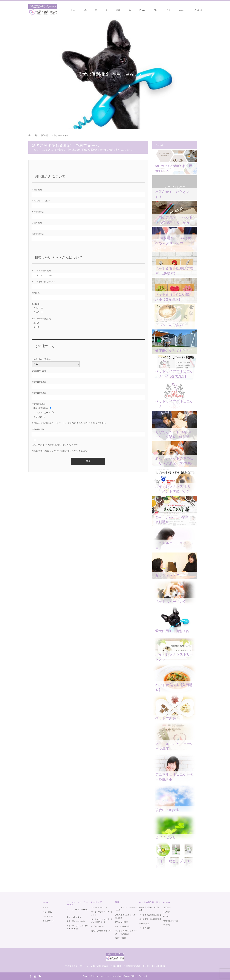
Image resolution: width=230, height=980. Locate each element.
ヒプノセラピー (97, 926)
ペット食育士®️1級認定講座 (150, 915)
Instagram (35, 976)
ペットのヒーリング (99, 907)
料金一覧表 (47, 912)
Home (73, 10)
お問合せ (167, 907)
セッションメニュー (75, 917)
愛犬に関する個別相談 (76, 921)
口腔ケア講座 (121, 938)
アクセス (167, 912)
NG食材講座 (144, 924)
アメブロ (167, 925)
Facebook (30, 976)
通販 (169, 10)
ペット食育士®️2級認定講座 (150, 919)
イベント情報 (48, 916)
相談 (118, 10)
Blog (156, 10)
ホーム (45, 907)
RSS (40, 976)
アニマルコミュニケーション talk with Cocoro (111, 976)
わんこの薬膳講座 (122, 926)
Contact (198, 10)
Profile (142, 10)
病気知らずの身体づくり (101, 931)
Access (183, 10)
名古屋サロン (48, 921)
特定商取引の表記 (171, 921)
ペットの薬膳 (145, 928)
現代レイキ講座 (121, 922)
